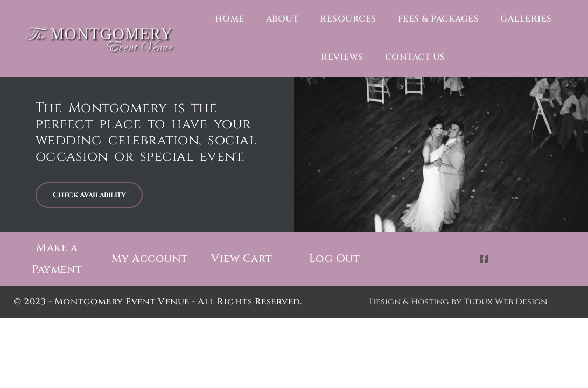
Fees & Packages (439, 19)
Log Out (334, 258)
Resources (348, 19)
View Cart (242, 258)
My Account (149, 258)
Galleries (526, 19)
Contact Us (415, 57)
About (282, 19)
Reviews (342, 57)
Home (230, 19)
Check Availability (89, 195)
